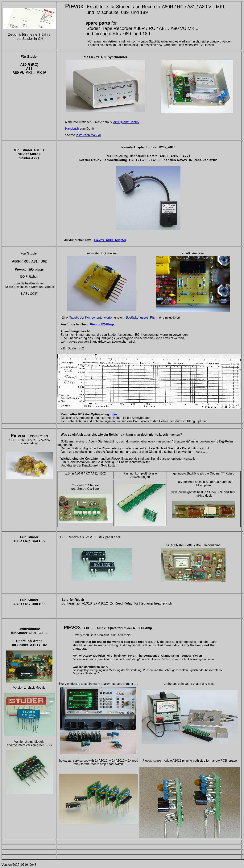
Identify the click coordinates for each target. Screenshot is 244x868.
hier (114, 414)
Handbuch (72, 129)
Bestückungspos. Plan (141, 318)
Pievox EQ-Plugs (102, 324)
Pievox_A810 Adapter (110, 240)
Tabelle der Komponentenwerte (91, 318)
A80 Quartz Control (126, 122)
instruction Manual (88, 135)
